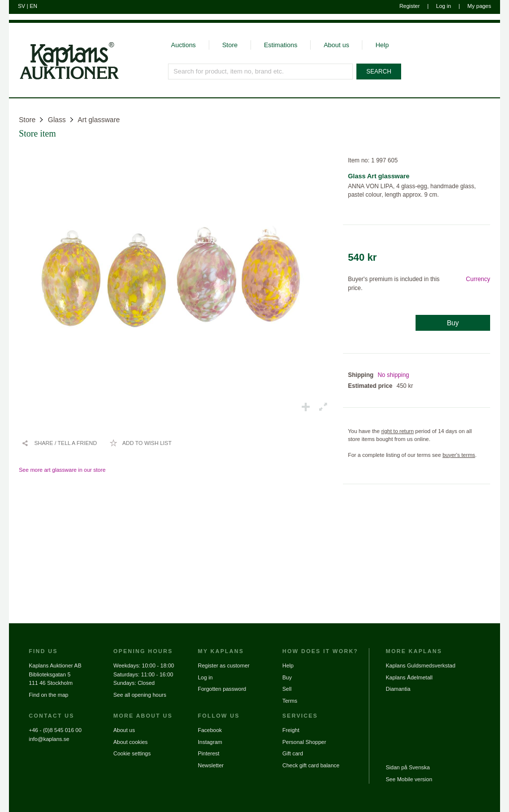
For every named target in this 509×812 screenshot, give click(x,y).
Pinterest (209, 753)
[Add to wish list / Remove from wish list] (140, 443)
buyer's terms (459, 455)
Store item (38, 134)
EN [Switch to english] (34, 6)
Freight (291, 730)
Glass (57, 120)
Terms (290, 701)
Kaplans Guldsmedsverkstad (421, 665)
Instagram (210, 742)
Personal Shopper (304, 742)
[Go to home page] (64, 78)
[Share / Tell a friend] (59, 443)
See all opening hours (140, 695)
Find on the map (49, 695)
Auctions (183, 45)
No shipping (393, 375)
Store (230, 45)
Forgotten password (222, 689)
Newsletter (211, 765)
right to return (397, 431)
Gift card (293, 753)
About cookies (130, 742)
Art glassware (99, 120)
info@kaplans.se (49, 739)
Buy (453, 323)
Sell (287, 689)
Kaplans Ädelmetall (409, 677)
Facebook (210, 730)
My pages (479, 6)
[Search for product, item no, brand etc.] (260, 72)
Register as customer (224, 665)
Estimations (281, 45)
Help (382, 45)
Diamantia (398, 689)
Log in (443, 6)
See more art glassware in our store (62, 470)
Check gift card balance (311, 765)
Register (409, 6)
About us (336, 45)
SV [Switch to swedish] (22, 6)
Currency (478, 279)
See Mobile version (409, 779)
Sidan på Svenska (408, 767)
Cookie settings (132, 753)
